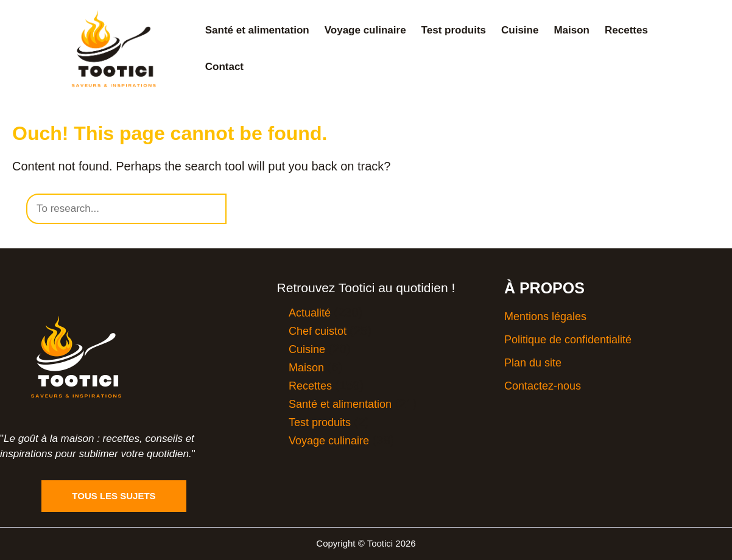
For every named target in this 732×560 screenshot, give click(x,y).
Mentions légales (545, 317)
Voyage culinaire (365, 30)
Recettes (626, 30)
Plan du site (533, 363)
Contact (224, 67)
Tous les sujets (114, 496)
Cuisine (520, 30)
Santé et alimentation (257, 30)
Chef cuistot (318, 331)
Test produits (454, 30)
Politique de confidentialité (568, 340)
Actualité (310, 313)
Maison (572, 30)
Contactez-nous (543, 386)
